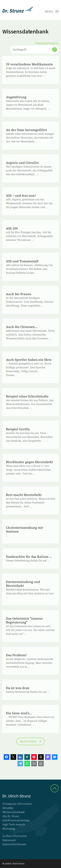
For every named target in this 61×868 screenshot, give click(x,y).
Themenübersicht (47, 43)
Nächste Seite (28, 741)
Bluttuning (9, 829)
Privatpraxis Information (17, 804)
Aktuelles (8, 808)
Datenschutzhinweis (14, 844)
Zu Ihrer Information (15, 836)
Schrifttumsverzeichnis (16, 820)
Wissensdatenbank (14, 812)
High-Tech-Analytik (14, 824)
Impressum (9, 840)
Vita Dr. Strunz (11, 816)
